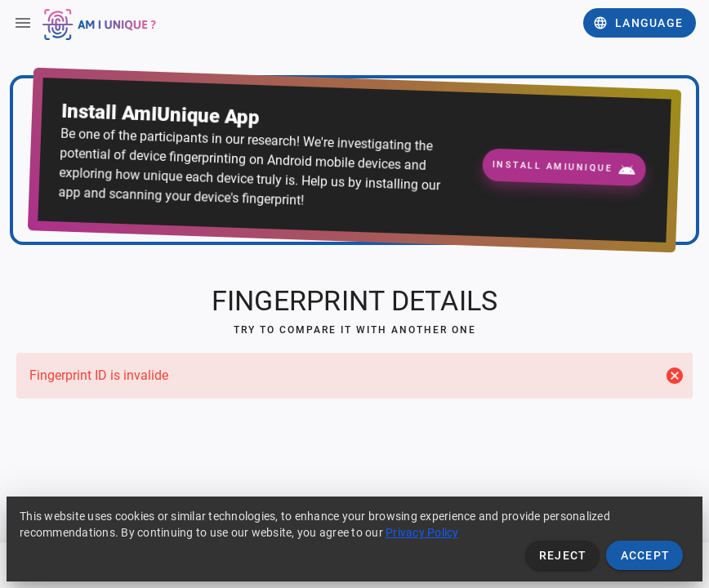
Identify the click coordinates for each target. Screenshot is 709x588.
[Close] (675, 376)
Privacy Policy (422, 532)
